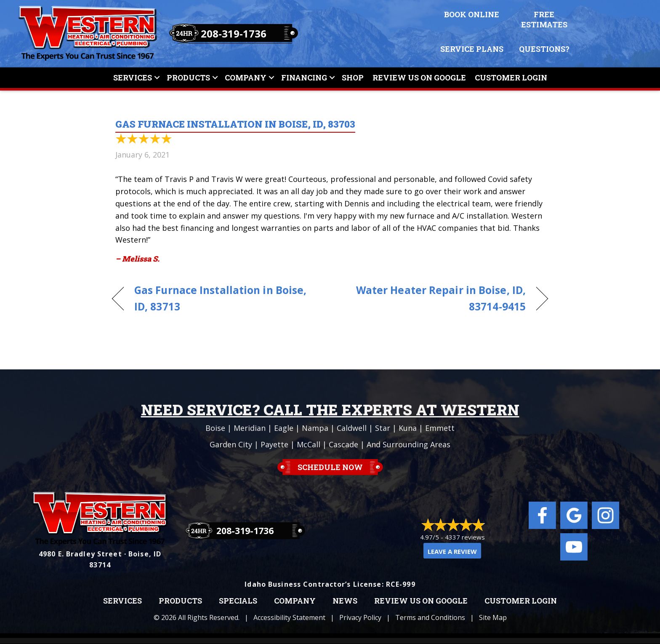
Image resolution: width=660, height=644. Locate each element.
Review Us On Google (419, 77)
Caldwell (352, 428)
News (345, 601)
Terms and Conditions (430, 617)
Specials (238, 601)
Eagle (284, 428)
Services (133, 77)
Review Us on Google (421, 601)
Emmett (440, 428)
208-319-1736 (234, 33)
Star (383, 428)
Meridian (250, 428)
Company (246, 77)
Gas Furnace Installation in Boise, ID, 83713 (220, 298)
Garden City (231, 444)
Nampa (315, 428)
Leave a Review (452, 551)
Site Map (493, 617)
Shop (353, 77)
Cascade (343, 444)
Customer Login (511, 77)
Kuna (408, 428)
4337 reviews (465, 537)
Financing (304, 77)
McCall (309, 444)
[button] (157, 78)
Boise (215, 428)
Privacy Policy (360, 617)
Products (188, 77)
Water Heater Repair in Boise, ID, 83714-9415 (434, 298)
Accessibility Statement (289, 617)
